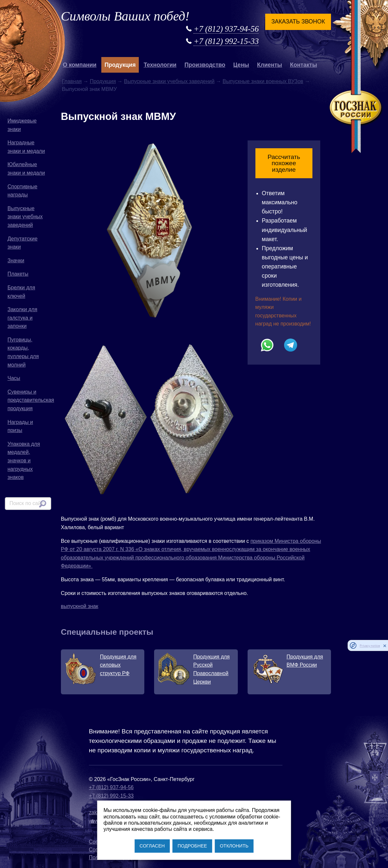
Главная (72, 81)
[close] (385, 645)
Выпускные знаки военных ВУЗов (263, 81)
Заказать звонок (298, 22)
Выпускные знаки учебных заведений (25, 217)
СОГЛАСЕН (152, 846)
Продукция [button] (120, 65)
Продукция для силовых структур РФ (118, 665)
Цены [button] (241, 65)
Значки (16, 260)
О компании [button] (80, 65)
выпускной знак (80, 606)
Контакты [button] (303, 65)
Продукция (103, 81)
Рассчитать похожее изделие (284, 163)
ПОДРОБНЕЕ (192, 846)
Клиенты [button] (270, 65)
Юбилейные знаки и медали (26, 169)
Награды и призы (20, 426)
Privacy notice (370, 646)
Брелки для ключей (21, 292)
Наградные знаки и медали (26, 147)
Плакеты (18, 274)
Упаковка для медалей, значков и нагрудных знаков (24, 461)
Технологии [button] (160, 65)
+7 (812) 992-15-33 (226, 41)
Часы (14, 378)
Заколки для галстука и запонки (22, 318)
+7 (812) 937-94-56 (226, 29)
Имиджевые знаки (22, 125)
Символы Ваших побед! (125, 16)
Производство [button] (205, 65)
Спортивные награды (22, 191)
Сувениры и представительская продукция (29, 400)
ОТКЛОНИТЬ (234, 846)
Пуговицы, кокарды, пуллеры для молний (23, 352)
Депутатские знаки (22, 243)
